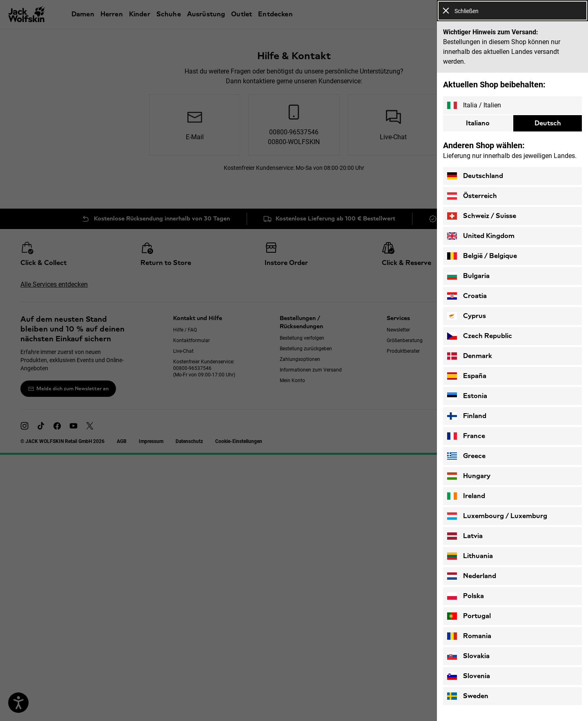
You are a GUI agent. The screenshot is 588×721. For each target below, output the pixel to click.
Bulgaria (468, 276)
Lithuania (470, 556)
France (466, 436)
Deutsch (548, 123)
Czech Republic (480, 336)
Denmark (470, 356)
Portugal (469, 616)
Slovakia (468, 656)
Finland (467, 416)
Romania (469, 636)
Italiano (478, 123)
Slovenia (469, 676)
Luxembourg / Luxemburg (497, 516)
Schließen (461, 11)
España (467, 376)
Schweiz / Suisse (482, 216)
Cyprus (467, 316)
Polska (465, 596)
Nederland (472, 576)
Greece (466, 456)
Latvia (465, 536)
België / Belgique (482, 256)
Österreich (472, 196)
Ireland (466, 496)
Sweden (468, 696)
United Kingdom (481, 236)
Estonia (467, 396)
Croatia (467, 296)
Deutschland (475, 176)
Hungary (469, 476)
